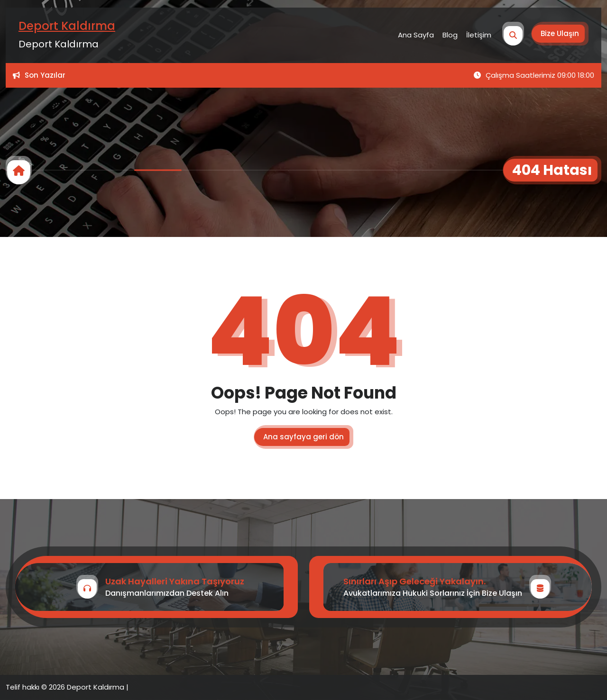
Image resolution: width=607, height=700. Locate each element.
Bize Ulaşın (560, 33)
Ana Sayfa (416, 35)
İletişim (479, 35)
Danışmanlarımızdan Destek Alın (167, 593)
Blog (450, 35)
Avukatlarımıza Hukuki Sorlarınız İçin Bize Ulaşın (433, 593)
